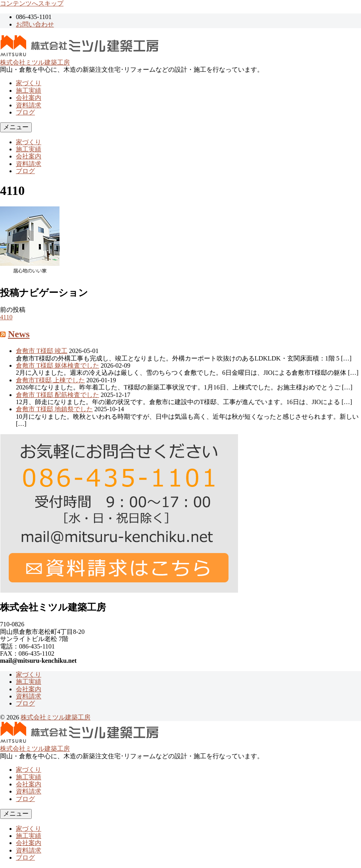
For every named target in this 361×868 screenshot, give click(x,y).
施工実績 (29, 91)
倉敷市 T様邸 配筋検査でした (58, 395)
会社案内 (29, 98)
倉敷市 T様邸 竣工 (42, 351)
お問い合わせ (35, 24)
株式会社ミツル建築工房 (35, 62)
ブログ (25, 112)
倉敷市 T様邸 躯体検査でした (58, 365)
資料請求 (29, 105)
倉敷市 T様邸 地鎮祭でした (54, 409)
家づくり (29, 83)
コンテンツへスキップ (32, 3)
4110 (6, 317)
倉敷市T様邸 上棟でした (50, 380)
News (19, 334)
